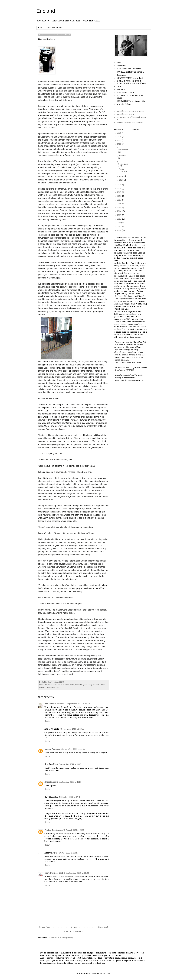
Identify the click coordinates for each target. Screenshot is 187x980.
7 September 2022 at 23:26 (72, 729)
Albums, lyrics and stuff (54, 28)
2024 (120, 137)
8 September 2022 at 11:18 (69, 765)
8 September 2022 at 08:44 (73, 749)
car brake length (64, 834)
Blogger (106, 974)
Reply (47, 721)
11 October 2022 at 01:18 (70, 797)
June (122, 176)
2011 (119, 223)
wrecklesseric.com (125, 114)
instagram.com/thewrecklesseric (131, 119)
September (123, 165)
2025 (119, 133)
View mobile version (73, 932)
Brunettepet (50, 782)
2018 (119, 196)
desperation (70, 685)
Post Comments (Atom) (62, 938)
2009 (119, 231)
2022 (119, 144)
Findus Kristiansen (54, 830)
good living (87, 685)
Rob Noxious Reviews (54, 704)
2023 (119, 141)
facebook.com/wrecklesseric (130, 123)
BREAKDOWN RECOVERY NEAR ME (68, 877)
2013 (119, 215)
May (122, 180)
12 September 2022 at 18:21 (69, 782)
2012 (119, 219)
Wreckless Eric (53, 687)
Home (40, 28)
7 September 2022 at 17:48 (77, 704)
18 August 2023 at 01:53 (74, 830)
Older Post (103, 927)
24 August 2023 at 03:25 (67, 853)
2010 (119, 227)
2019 (119, 192)
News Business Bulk (54, 873)
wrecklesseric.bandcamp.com (130, 111)
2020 (119, 189)
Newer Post (44, 927)
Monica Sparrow (52, 749)
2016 (119, 204)
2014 (119, 211)
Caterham (60, 685)
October (123, 156)
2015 (119, 208)
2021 (119, 185)
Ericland (46, 11)
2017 (119, 200)
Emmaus (79, 685)
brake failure (50, 685)
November (123, 150)
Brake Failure (123, 171)
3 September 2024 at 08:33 (76, 873)
